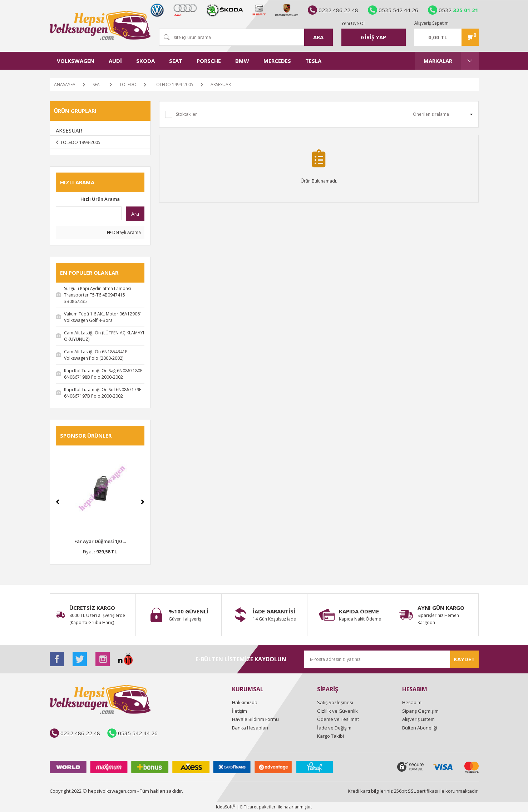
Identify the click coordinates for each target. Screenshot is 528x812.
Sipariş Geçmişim (420, 711)
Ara (135, 214)
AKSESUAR (221, 84)
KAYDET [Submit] (464, 659)
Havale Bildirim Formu (255, 719)
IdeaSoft (226, 807)
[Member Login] (374, 37)
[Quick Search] (89, 213)
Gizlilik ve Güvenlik (337, 711)
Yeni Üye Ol (353, 23)
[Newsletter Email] (391, 659)
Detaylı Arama (124, 232)
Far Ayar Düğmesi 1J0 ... (100, 541)
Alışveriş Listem (418, 719)
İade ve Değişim (334, 728)
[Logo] (100, 25)
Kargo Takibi (330, 736)
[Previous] (58, 502)
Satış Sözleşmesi (335, 702)
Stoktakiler (186, 114)
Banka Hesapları (250, 728)
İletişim (240, 711)
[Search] (246, 37)
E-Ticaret (249, 807)
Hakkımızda (245, 702)
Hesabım (412, 702)
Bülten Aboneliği (420, 728)
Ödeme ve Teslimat (338, 719)
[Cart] (446, 37)
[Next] (143, 502)
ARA (318, 37)
